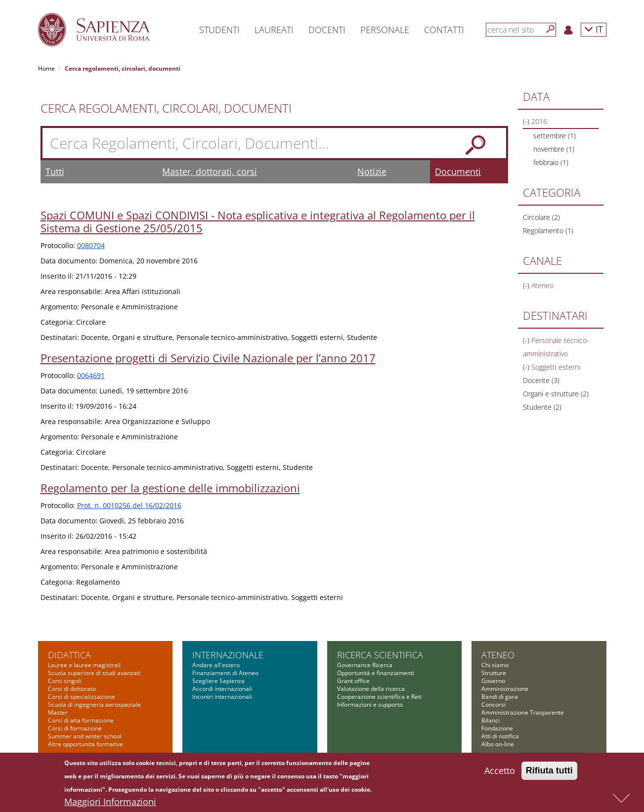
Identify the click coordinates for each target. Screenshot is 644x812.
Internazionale (228, 655)
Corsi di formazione (75, 728)
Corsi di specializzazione (82, 697)
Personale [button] (385, 30)
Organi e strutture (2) (556, 394)
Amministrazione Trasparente (523, 712)
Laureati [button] (274, 30)
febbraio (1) (551, 162)
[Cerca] (551, 29)
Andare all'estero (216, 665)
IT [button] (594, 29)
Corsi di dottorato (72, 689)
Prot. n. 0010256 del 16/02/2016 (129, 505)
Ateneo (498, 655)
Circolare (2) (541, 217)
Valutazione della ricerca (371, 689)
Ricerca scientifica (380, 655)
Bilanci (491, 720)
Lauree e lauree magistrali (84, 665)
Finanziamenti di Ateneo (225, 673)
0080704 (91, 245)
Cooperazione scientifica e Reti (379, 697)
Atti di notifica (500, 736)
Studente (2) (542, 407)
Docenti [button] (327, 30)
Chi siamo (495, 665)
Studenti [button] (219, 30)
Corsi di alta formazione (81, 720)
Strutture (494, 673)
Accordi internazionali (222, 689)
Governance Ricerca (365, 665)
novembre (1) (554, 149)
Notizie (372, 171)
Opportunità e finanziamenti (376, 673)
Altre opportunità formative (86, 744)
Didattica (69, 655)
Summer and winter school (85, 736)
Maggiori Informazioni (110, 803)
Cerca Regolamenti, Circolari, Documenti (166, 108)
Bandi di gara (500, 697)
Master (58, 712)
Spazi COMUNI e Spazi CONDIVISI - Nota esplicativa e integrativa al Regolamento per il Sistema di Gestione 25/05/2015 (258, 221)
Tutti (55, 171)
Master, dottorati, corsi (210, 171)
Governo (493, 681)
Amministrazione (505, 689)
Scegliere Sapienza (218, 681)
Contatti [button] (444, 30)
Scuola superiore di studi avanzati (94, 673)
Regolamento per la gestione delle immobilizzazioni (170, 488)
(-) (527, 121)
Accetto (500, 771)
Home (46, 68)
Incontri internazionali (222, 697)
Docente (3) (541, 380)
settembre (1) (555, 136)
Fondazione (497, 728)
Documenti (458, 171)
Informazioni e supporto (370, 705)
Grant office (353, 681)
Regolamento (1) (548, 231)
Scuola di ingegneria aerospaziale (94, 705)
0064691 (91, 375)
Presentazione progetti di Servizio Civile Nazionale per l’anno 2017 (208, 358)
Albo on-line (498, 744)
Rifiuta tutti (549, 771)
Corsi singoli (65, 681)
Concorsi (494, 705)
